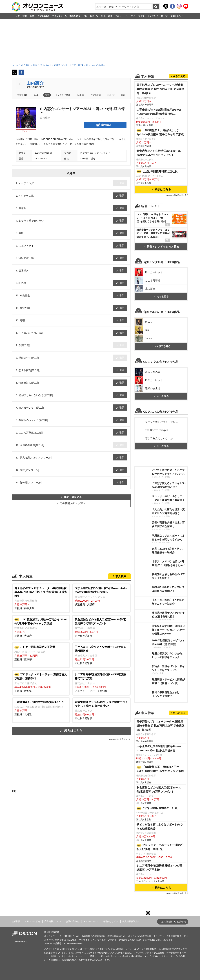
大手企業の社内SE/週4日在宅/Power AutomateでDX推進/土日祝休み (159, 112)
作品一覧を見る (71, 497)
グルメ (118, 16)
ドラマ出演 (95, 95)
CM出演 (111, 95)
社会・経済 (107, 16)
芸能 (25, 16)
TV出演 (80, 95)
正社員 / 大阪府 (41, 627)
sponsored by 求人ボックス (120, 739)
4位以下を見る (161, 346)
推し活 (164, 16)
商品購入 (105, 125)
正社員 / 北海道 (41, 708)
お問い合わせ (72, 921)
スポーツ (94, 16)
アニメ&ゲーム (60, 16)
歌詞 (123, 95)
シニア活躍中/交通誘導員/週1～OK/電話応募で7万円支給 (159, 868)
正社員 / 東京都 (41, 653)
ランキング (153, 16)
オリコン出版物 (32, 921)
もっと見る (161, 296)
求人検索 (121, 576)
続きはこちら (73, 731)
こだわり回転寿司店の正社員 (157, 171)
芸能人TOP (23, 95)
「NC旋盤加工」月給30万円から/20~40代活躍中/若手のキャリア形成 (160, 132)
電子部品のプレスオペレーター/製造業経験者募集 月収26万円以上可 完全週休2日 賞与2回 (161, 89)
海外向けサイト (110, 921)
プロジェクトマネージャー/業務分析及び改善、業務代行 (160, 847)
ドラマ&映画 (43, 16)
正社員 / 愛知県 (101, 627)
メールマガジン (91, 921)
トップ (16, 16)
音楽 (32, 16)
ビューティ (130, 16)
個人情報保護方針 (131, 921)
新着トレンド (177, 16)
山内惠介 (35, 83)
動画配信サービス (78, 16)
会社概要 (16, 921)
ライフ (141, 16)
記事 (37, 95)
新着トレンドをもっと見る (161, 247)
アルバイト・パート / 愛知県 (101, 682)
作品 (47, 95)
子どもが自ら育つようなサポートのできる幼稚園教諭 (160, 827)
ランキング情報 (63, 95)
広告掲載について (53, 921)
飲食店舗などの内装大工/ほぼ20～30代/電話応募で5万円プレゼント (159, 153)
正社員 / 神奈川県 (41, 598)
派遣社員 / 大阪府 (101, 596)
